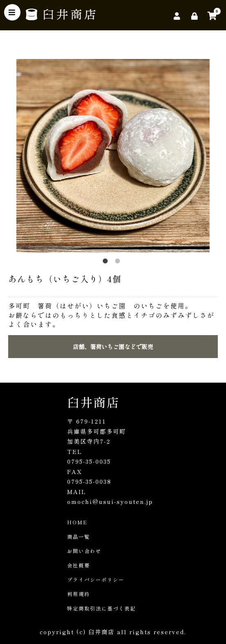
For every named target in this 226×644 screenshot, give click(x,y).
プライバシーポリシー (96, 579)
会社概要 (79, 565)
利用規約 (79, 594)
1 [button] (107, 263)
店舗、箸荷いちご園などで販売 (113, 347)
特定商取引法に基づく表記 (102, 608)
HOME (77, 522)
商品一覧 (79, 536)
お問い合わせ (84, 551)
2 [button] (119, 263)
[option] (113, 156)
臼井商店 (93, 402)
